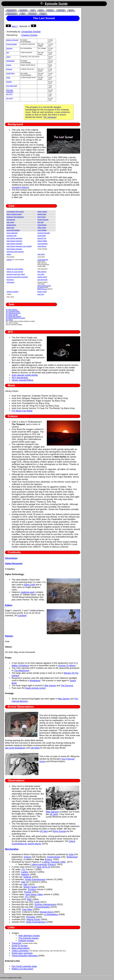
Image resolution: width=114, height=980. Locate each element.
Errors (71, 11)
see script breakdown (15, 748)
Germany (9, 48)
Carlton (25, 872)
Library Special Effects (22, 380)
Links (23, 14)
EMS (29, 899)
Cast (12, 206)
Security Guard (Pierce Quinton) (17, 277)
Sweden (9, 82)
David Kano (10, 228)
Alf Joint (40, 287)
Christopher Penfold (31, 32)
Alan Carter (10, 222)
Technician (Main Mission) (15, 252)
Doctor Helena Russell (14, 214)
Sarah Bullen (42, 236)
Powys (49, 859)
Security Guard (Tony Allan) (16, 274)
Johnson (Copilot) (12, 292)
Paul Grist (41, 294)
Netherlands (10, 61)
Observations (12, 14)
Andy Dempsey (43, 244)
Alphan (9, 254)
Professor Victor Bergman (15, 217)
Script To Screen (20, 946)
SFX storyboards (20, 378)
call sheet (35, 748)
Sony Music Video (34, 894)
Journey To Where (67, 665)
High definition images (29, 936)
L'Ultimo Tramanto (51, 862)
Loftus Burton (42, 246)
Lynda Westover (43, 260)
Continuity (61, 11)
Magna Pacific (33, 919)
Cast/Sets (23, 11)
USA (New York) (12, 86)
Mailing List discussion (22, 969)
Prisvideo (31, 917)
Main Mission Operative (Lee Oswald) (19, 246)
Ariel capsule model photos (25, 375)
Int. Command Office (13, 311)
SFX (33, 11)
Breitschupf (72, 857)
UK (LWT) (10, 98)
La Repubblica (51, 914)
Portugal (9, 69)
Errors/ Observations (21, 707)
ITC (23, 869)
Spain (8, 78)
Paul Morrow (11, 220)
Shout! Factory (31, 887)
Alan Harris (41, 254)
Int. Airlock (9, 320)
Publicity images (26, 941)
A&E (23, 882)
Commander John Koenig (15, 212)
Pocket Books (54, 857)
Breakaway (35, 680)
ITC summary (50, 117)
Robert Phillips (42, 241)
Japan (8, 57)
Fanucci (52, 864)
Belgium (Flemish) (12, 40)
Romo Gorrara (42, 289)
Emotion (32, 889)
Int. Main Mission (12, 310)
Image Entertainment (35, 879)
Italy (8, 53)
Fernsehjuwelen (42, 907)
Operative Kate (12, 236)
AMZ (63, 862)
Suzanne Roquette (44, 233)
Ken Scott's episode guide (24, 966)
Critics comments (20, 951)
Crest (37, 902)
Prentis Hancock (43, 220)
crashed (22, 615)
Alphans (9, 260)
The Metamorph (22, 670)
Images (43, 14)
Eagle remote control (35, 688)
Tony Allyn (41, 274)
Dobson (27, 857)
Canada (14, 44)
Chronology (11, 558)
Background (11, 11)
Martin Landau (42, 212)
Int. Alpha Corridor (12, 315)
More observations (21, 948)
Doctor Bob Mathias (13, 230)
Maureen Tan (42, 238)
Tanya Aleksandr (12, 233)
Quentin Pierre (42, 277)
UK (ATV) (10, 94)
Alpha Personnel (14, 563)
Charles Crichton (29, 35)
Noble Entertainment (36, 922)
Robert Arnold (42, 292)
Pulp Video (27, 909)
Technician (10, 280)
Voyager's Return (20, 187)
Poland (9, 65)
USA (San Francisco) (10, 91)
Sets (11, 304)
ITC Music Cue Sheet (22, 411)
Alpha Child (29, 585)
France (9, 44)
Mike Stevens (42, 272)
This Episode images (28, 938)
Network (25, 874)
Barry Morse (42, 217)
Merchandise (12, 849)
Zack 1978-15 (43, 867)
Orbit (71, 854)
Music (41, 11)
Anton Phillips (42, 230)
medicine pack (28, 592)
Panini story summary (22, 953)
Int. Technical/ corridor (13, 313)
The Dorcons (67, 685)
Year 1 (14, 26)
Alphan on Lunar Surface (15, 269)
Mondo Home (46, 912)
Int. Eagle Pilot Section (13, 316)
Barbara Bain (42, 214)
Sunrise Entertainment (45, 904)
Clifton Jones (42, 228)
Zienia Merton (42, 225)
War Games (50, 685)
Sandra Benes (11, 225)
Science (50, 11)
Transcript (32, 14)
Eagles (9, 605)
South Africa (10, 73)
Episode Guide (56, 4)
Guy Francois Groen (44, 286)
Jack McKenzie (43, 280)
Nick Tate (41, 222)
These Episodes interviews (25, 956)
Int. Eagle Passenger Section (16, 318)
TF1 (27, 897)
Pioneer (28, 892)
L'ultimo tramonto (39, 864)
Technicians (10, 282)
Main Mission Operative (14, 238)
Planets (9, 636)
